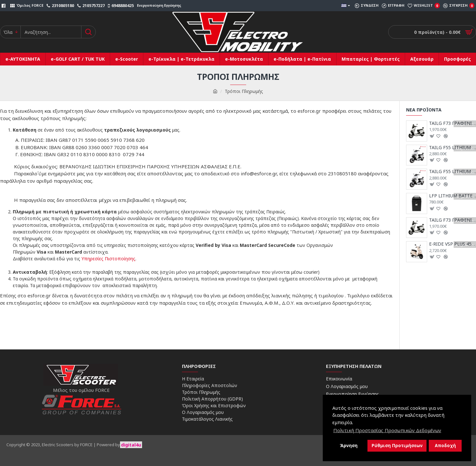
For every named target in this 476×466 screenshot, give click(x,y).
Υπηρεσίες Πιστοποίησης (108, 259)
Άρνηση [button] (349, 446)
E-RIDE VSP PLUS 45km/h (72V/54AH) (453, 244)
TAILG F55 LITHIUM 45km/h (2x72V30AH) (453, 148)
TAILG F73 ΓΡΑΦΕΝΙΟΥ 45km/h (453, 123)
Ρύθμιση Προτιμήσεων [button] (397, 446)
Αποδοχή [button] (445, 446)
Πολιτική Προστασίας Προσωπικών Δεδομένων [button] (387, 430)
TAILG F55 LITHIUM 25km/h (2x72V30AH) (453, 172)
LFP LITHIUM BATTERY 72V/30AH (453, 196)
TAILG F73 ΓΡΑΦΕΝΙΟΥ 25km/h (453, 220)
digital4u (131, 445)
